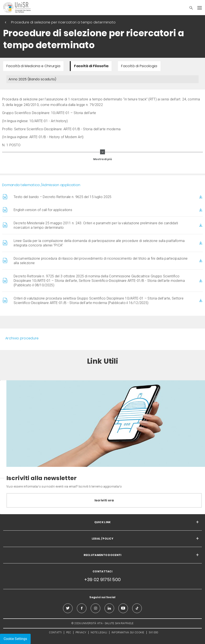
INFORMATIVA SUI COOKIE (128, 632)
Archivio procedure (22, 338)
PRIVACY (81, 632)
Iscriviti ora (104, 500)
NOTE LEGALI (99, 632)
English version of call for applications (43, 210)
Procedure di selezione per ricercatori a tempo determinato (63, 22)
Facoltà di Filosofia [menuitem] (91, 66)
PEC (69, 632)
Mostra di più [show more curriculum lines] (103, 159)
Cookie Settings (15, 639)
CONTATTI (55, 632)
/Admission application (61, 185)
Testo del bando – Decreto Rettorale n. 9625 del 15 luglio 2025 (63, 197)
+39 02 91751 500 (103, 580)
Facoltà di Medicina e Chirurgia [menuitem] (33, 66)
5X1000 (153, 632)
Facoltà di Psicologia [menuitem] (139, 66)
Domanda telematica (21, 185)
